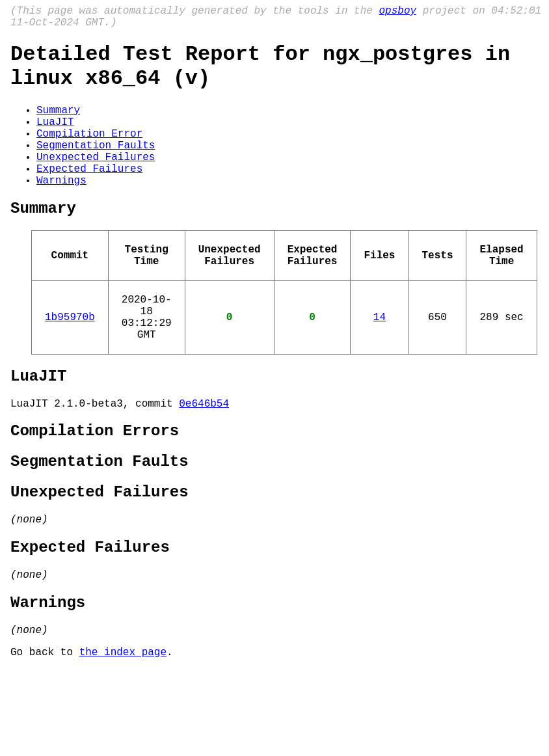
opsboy (397, 12)
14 (380, 363)
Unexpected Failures (96, 182)
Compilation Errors (95, 490)
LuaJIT (55, 139)
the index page (123, 738)
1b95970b (70, 363)
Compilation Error (89, 154)
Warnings (61, 211)
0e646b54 (204, 460)
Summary (58, 125)
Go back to (45, 738)
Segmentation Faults (96, 168)
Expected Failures (89, 196)
